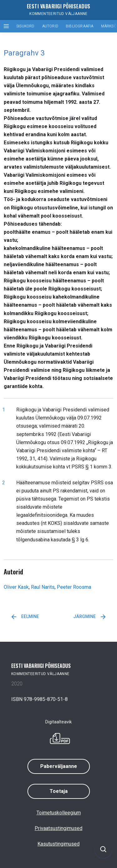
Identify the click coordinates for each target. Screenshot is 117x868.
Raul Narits (43, 587)
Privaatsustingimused (58, 828)
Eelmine (25, 617)
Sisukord (25, 26)
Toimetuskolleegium (59, 813)
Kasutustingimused (58, 844)
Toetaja (59, 791)
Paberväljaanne (59, 766)
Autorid (50, 26)
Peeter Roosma (74, 587)
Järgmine (90, 617)
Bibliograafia (80, 26)
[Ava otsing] (103, 849)
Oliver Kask (16, 587)
